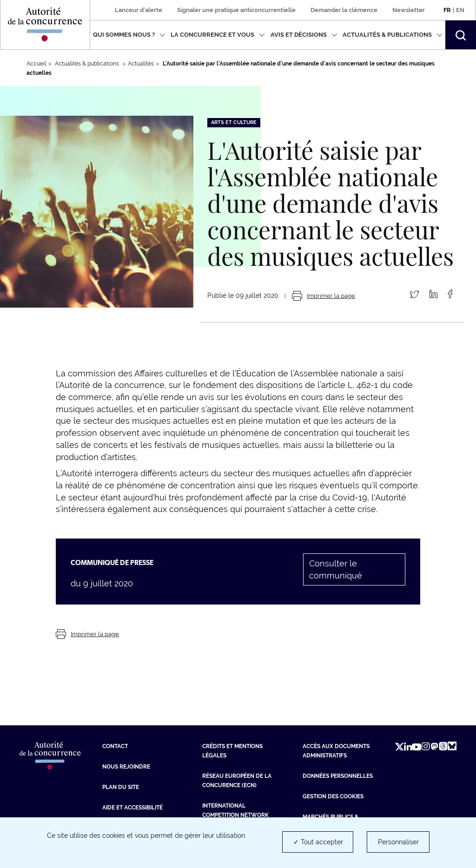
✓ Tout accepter (318, 842)
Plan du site (121, 787)
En (460, 10)
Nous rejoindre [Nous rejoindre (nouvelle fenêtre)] (126, 767)
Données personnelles (338, 776)
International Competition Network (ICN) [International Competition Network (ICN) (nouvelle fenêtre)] (235, 815)
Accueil (36, 64)
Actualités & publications (393, 35)
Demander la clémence (344, 10)
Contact (115, 746)
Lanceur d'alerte (139, 10)
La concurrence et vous (218, 35)
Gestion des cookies (333, 796)
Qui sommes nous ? (129, 35)
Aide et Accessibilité (132, 808)
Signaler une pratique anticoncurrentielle (236, 10)
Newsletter (409, 10)
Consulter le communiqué (336, 569)
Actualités (141, 64)
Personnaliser (398, 842)
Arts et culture (234, 122)
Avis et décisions (304, 35)
